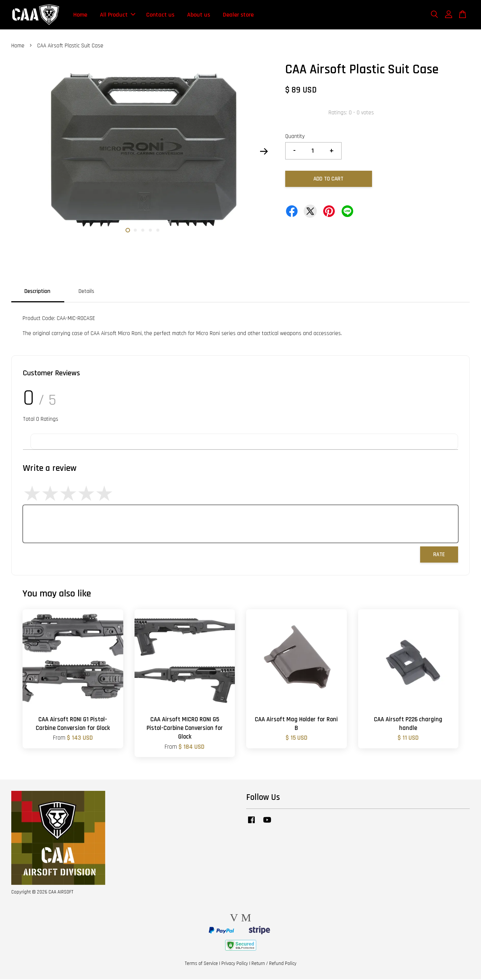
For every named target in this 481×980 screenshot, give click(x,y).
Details (86, 292)
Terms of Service (201, 964)
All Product (118, 15)
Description (37, 292)
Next (264, 152)
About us (199, 15)
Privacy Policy (235, 964)
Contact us (160, 15)
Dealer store (238, 15)
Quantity (295, 137)
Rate (439, 555)
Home (80, 15)
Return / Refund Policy (274, 964)
